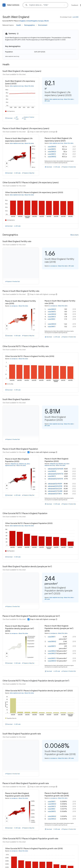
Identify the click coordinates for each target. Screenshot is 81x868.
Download (10, 118)
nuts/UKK (76, 17)
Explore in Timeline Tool (29, 118)
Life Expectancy (11, 111)
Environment (43, 25)
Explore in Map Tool (29, 173)
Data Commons (13, 5)
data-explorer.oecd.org (12, 56)
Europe (41, 21)
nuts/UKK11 (52, 631)
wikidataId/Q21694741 (55, 476)
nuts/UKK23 (52, 152)
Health (19, 25)
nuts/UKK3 (51, 319)
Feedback (75, 5)
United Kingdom (32, 21)
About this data (29, 86)
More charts (74, 235)
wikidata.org (23, 461)
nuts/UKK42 (52, 157)
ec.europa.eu (53, 266)
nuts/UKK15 (52, 149)
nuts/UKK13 (52, 154)
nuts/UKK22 (52, 646)
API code (17, 118)
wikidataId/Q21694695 (56, 466)
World (46, 21)
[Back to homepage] (4, 5)
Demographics (30, 25)
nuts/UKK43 (52, 147)
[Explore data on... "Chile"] (45, 5)
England (23, 21)
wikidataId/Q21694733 (56, 471)
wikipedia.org (14, 461)
